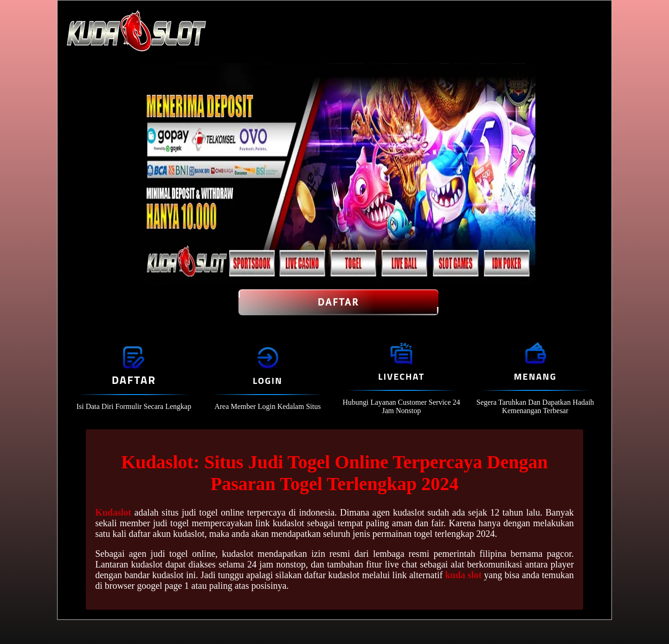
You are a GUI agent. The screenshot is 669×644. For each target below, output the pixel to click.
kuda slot (463, 575)
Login (268, 380)
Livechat (401, 376)
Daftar (338, 302)
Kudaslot (113, 512)
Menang (535, 376)
